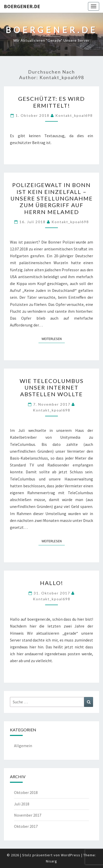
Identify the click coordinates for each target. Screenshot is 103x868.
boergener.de (22, 6)
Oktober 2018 (26, 792)
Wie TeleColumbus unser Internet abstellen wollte (52, 388)
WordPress (71, 855)
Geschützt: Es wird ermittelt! (51, 102)
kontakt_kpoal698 (74, 115)
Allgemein (23, 746)
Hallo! (52, 583)
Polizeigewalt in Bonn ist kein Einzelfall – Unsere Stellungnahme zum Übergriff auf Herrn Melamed (52, 198)
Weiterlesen (53, 338)
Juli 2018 (22, 804)
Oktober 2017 (26, 826)
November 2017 (28, 815)
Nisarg (51, 861)
